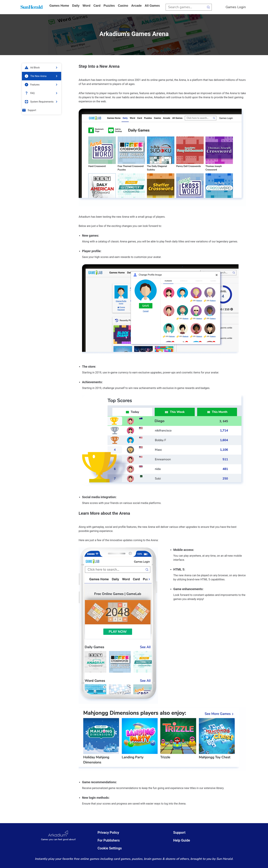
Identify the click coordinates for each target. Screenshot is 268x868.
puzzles (109, 6)
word (86, 6)
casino (123, 6)
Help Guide (182, 840)
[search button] (208, 7)
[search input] (185, 7)
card (97, 6)
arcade (136, 6)
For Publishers (109, 840)
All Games (152, 6)
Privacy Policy (108, 833)
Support (179, 833)
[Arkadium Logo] (58, 836)
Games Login (236, 7)
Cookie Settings (110, 848)
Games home (59, 6)
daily (76, 6)
